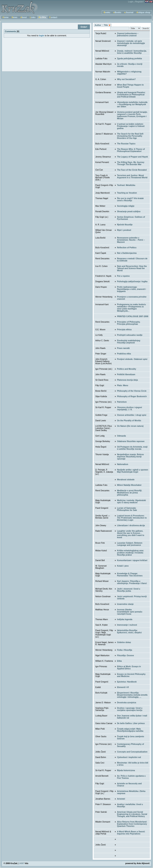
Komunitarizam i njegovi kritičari (132, 560)
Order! (84, 27)
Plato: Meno (123, 385)
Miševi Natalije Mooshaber (129, 485)
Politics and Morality (127, 369)
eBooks (117, 12)
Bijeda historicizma (126, 770)
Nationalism (123, 464)
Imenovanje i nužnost (127, 625)
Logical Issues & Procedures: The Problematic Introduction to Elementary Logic (132, 518)
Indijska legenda (125, 619)
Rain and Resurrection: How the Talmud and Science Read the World (132, 268)
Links (33, 17)
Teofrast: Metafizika (126, 185)
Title (107, 25)
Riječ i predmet (124, 230)
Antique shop (143, 12)
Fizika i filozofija (125, 650)
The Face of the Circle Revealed (132, 170)
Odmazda (122, 436)
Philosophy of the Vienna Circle (132, 391)
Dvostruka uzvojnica (127, 703)
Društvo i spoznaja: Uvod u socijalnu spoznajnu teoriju (130, 709)
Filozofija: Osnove (126, 656)
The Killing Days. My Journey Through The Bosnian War (131, 163)
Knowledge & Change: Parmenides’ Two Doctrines (130, 575)
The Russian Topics (126, 144)
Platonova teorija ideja (127, 380)
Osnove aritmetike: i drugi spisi (132, 415)
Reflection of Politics (127, 248)
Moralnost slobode (126, 480)
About (24, 17)
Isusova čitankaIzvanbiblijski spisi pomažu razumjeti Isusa (130, 612)
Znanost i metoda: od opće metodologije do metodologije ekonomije (131, 43)
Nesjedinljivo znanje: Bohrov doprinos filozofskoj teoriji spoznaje (131, 457)
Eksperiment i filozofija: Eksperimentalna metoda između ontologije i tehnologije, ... (132, 695)
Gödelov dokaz (124, 642)
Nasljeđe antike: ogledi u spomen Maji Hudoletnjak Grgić (133, 471)
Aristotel (121, 799)
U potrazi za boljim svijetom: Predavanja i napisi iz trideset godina (131, 126)
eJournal (129, 12)
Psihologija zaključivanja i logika (132, 282)
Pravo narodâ (123, 348)
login (42, 35)
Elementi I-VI (123, 687)
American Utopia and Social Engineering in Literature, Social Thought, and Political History (132, 814)
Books (107, 12)
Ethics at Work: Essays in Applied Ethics (129, 668)
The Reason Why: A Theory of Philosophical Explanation (131, 150)
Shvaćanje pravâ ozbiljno (129, 212)
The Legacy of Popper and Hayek (133, 157)
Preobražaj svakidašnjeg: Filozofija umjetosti (129, 342)
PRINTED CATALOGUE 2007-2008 (133, 316)
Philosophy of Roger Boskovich (132, 396)
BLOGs (42, 17)
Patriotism (122, 402)
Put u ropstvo (123, 276)
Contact (53, 17)
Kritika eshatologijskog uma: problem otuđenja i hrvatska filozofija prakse (131, 553)
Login (131, 2)
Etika (119, 661)
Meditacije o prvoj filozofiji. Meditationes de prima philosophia (130, 493)
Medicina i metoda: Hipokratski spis (132, 501)
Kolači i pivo (123, 566)
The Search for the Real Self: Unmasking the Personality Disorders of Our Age (130, 136)
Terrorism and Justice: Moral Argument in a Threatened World (132, 177)
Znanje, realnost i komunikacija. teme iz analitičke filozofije (132, 52)
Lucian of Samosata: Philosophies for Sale (127, 509)
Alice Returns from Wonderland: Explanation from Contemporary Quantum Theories (132, 824)
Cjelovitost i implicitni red (129, 757)
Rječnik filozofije (125, 225)
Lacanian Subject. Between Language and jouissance (130, 544)
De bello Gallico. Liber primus (131, 723)
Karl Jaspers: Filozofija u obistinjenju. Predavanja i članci (132, 582)
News (15, 17)
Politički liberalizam (126, 374)
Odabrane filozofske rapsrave (131, 441)
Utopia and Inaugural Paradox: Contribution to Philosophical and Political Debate (131, 95)
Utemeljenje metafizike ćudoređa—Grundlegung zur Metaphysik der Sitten (132, 104)
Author (98, 25)
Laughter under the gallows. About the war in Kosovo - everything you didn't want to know (131, 534)
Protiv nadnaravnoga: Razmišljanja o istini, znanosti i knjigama (132, 289)
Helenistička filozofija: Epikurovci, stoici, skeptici (129, 631)
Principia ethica (124, 330)
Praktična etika (124, 354)
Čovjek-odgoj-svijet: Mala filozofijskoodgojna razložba (130, 730)
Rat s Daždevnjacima (127, 253)
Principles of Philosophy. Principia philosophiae (129, 323)
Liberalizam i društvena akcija (131, 525)
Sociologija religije (126, 206)
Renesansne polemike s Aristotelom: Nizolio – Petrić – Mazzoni (131, 240)
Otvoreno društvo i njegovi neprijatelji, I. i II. (130, 409)
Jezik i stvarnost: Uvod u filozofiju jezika (129, 590)
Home (6, 17)
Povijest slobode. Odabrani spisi (132, 359)
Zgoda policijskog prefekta (130, 59)
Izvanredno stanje (125, 604)
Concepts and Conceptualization (132, 752)
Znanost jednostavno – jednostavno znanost (128, 35)
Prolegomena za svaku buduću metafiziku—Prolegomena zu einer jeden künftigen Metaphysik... (132, 308)
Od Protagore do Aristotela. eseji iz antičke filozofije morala (132, 448)
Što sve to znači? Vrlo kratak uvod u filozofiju (130, 199)
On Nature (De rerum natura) (130, 426)
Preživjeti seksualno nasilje (130, 335)
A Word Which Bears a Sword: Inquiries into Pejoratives (131, 833)
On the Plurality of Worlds (129, 421)
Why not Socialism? (126, 79)
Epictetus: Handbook (127, 682)
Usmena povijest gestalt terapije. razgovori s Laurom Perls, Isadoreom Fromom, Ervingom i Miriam (132, 115)
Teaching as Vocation (127, 193)
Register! (139, 2)
